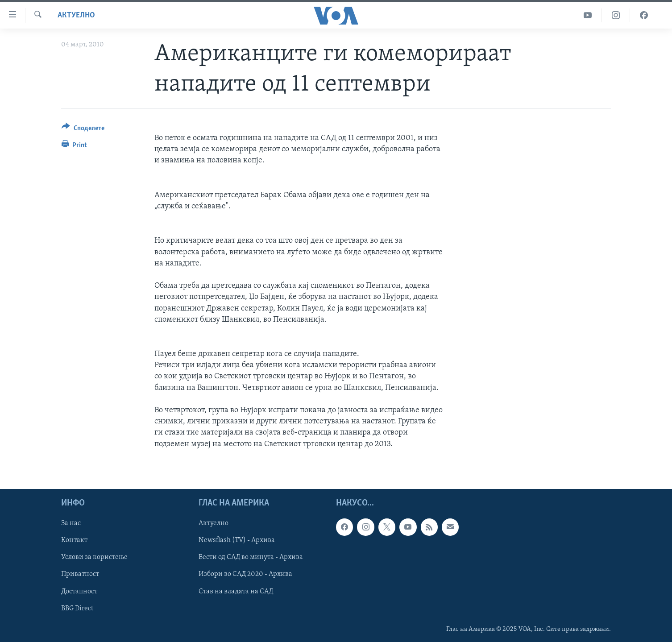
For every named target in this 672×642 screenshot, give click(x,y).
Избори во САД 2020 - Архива (245, 574)
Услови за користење (94, 557)
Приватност (80, 574)
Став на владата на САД (236, 591)
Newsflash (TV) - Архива (237, 540)
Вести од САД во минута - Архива (251, 557)
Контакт (74, 540)
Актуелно (76, 15)
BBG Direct (77, 608)
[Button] (83, 130)
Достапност (79, 591)
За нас (71, 523)
